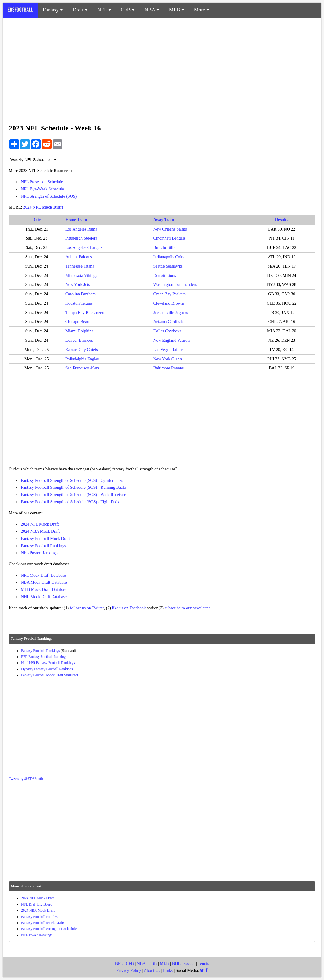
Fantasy (53, 10)
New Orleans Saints (170, 229)
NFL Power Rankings (39, 553)
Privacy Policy (129, 971)
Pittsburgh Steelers (81, 238)
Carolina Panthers (80, 294)
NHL (176, 964)
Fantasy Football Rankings (43, 546)
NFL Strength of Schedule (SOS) (49, 196)
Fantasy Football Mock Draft (45, 539)
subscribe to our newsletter (187, 608)
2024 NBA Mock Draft (40, 531)
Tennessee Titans (80, 266)
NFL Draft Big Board (37, 904)
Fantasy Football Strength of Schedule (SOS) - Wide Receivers (74, 495)
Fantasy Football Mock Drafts (43, 923)
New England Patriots (172, 340)
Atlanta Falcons (79, 257)
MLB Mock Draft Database (44, 590)
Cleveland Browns (169, 303)
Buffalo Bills (164, 248)
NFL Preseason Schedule (42, 182)
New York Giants (168, 359)
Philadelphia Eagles (82, 359)
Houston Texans (79, 303)
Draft (80, 10)
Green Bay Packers (169, 294)
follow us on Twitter (87, 608)
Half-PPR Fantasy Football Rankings (48, 663)
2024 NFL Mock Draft (43, 207)
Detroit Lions (164, 276)
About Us (152, 971)
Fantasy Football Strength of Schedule (49, 929)
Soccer (189, 964)
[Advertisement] (162, 68)
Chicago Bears (78, 322)
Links (168, 971)
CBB (153, 964)
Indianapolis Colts (168, 257)
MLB (177, 10)
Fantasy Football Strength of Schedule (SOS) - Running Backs (74, 487)
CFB (128, 10)
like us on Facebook (129, 608)
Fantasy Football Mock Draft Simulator (50, 675)
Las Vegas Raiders (169, 350)
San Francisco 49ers (82, 368)
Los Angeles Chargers (84, 248)
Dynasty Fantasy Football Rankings (47, 669)
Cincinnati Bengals (169, 238)
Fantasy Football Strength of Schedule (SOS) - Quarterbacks (72, 481)
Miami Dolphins (79, 331)
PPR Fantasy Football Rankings (44, 657)
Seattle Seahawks (168, 266)
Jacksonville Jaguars (170, 313)
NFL (104, 10)
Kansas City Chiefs (82, 350)
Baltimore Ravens (168, 368)
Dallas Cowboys (167, 331)
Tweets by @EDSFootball (28, 779)
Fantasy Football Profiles (39, 917)
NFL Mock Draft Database (43, 575)
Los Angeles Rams (81, 229)
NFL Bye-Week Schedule (42, 189)
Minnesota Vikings (81, 276)
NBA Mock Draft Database (44, 582)
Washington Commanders (175, 285)
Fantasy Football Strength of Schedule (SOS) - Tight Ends (70, 502)
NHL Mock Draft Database (44, 597)
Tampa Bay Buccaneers (85, 313)
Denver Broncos (79, 340)
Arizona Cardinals (168, 322)
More (202, 10)
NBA (152, 10)
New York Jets (78, 285)
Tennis (203, 964)
